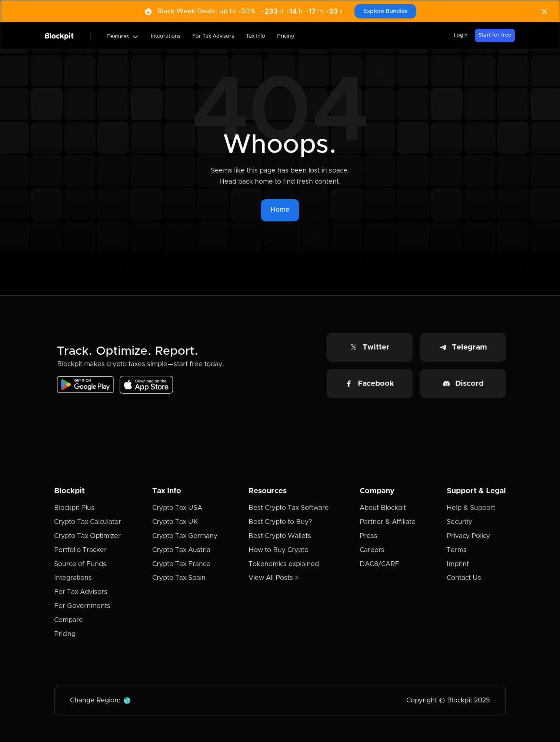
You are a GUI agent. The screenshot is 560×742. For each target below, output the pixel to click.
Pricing (286, 36)
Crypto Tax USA (177, 508)
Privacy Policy (468, 536)
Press (369, 536)
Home (280, 210)
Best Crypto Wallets (280, 536)
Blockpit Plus (74, 508)
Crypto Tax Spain (179, 578)
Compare (69, 620)
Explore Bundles (385, 11)
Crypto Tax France (181, 564)
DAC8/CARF (379, 564)
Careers (372, 550)
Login (461, 36)
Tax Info (256, 36)
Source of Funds (80, 564)
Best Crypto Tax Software (289, 508)
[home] (59, 36)
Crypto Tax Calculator (88, 522)
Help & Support (471, 508)
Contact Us (464, 578)
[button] (123, 37)
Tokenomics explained (284, 564)
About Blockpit (383, 508)
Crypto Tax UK (175, 522)
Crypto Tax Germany (185, 536)
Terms (457, 550)
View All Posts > (274, 578)
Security (459, 522)
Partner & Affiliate (388, 522)
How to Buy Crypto (279, 550)
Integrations (166, 36)
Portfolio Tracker (80, 550)
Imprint (458, 564)
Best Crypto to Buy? (280, 522)
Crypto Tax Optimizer (87, 536)
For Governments (82, 606)
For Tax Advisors (213, 36)
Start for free (495, 35)
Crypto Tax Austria (181, 550)
